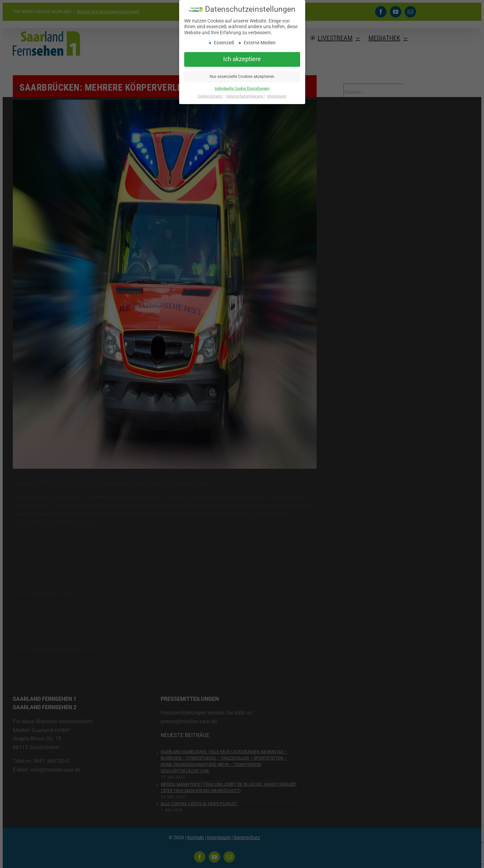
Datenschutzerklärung (245, 96)
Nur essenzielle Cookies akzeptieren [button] (242, 77)
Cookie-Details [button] (210, 96)
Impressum (277, 96)
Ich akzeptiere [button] (242, 59)
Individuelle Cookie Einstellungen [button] (242, 88)
